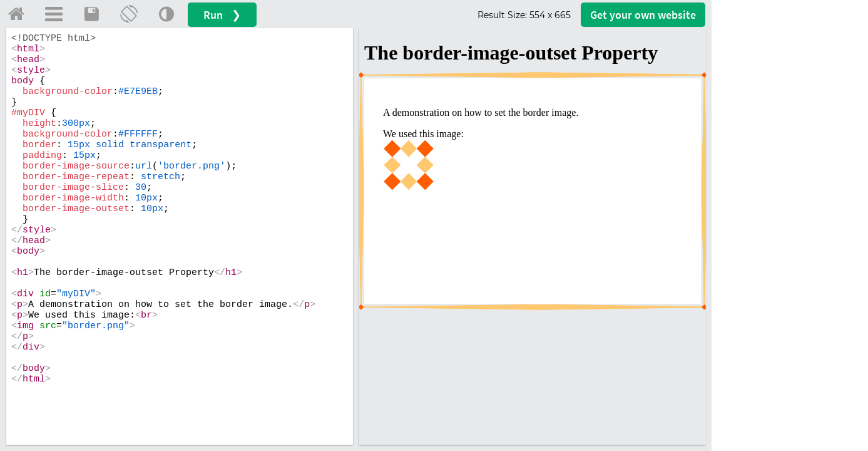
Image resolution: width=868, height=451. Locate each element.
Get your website (643, 15)
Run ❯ (222, 15)
